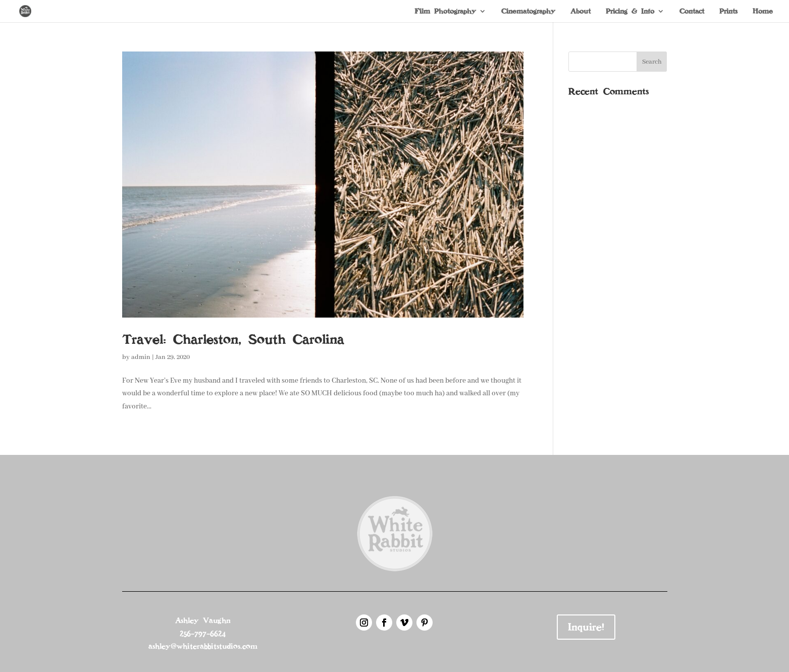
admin (141, 357)
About (581, 12)
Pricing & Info (630, 12)
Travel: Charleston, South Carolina (233, 339)
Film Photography (445, 12)
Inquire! (586, 627)
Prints (728, 12)
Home (763, 12)
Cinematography (528, 12)
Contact (692, 12)
